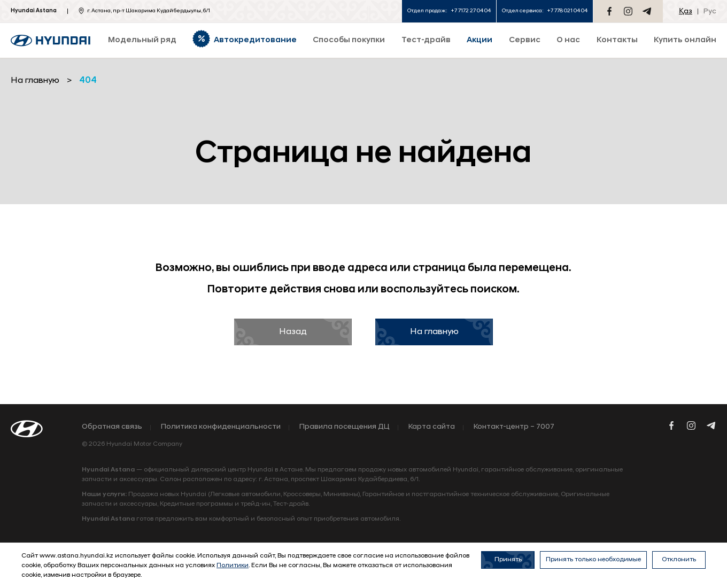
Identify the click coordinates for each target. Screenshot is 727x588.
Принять (508, 560)
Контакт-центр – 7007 (514, 427)
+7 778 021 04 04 (567, 11)
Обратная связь (112, 427)
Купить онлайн (685, 40)
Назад (293, 332)
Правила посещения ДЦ (345, 427)
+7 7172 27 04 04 (471, 11)
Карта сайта (432, 427)
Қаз (686, 11)
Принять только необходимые (593, 560)
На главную (434, 332)
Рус (710, 11)
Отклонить (679, 560)
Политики (233, 566)
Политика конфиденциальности (221, 427)
